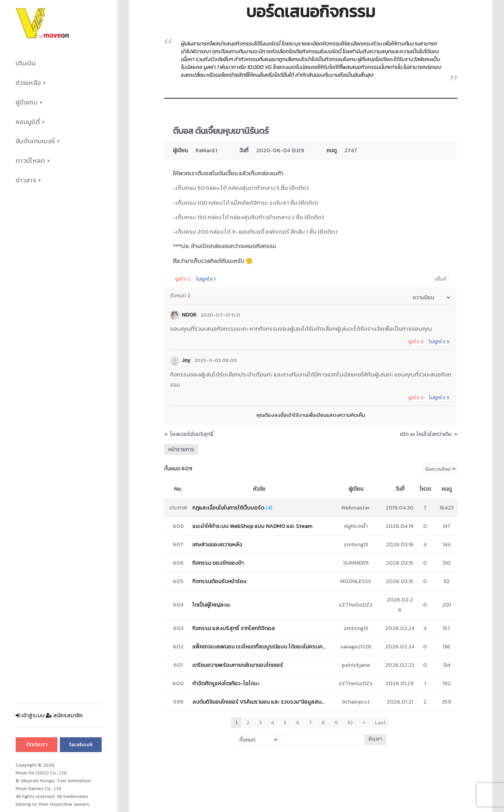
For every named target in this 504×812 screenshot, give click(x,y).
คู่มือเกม (27, 102)
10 (350, 723)
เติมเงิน (26, 63)
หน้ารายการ (181, 449)
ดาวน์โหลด (30, 161)
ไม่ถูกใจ (206, 279)
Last (380, 723)
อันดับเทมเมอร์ (35, 141)
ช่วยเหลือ (28, 83)
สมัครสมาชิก (64, 716)
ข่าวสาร (26, 180)
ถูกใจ (183, 279)
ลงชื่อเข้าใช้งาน (291, 415)
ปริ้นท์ (440, 279)
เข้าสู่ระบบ (30, 716)
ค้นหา (375, 739)
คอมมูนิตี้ (28, 122)
